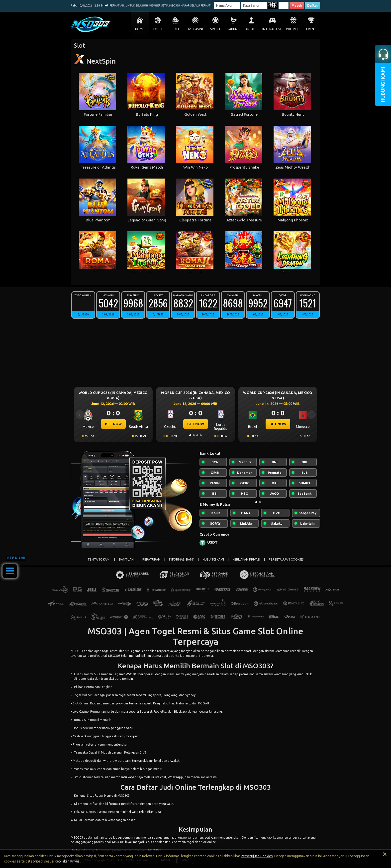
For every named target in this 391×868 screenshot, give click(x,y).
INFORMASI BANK (182, 559)
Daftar (313, 5)
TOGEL (158, 29)
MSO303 (77, 651)
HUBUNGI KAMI (213, 559)
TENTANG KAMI (99, 559)
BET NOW (113, 424)
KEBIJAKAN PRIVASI (246, 559)
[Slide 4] (201, 435)
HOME (140, 29)
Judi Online (178, 787)
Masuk (297, 5)
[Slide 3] (197, 435)
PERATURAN (151, 559)
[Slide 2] (194, 435)
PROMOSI (293, 29)
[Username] (227, 5)
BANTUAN (126, 559)
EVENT (311, 29)
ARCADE (251, 29)
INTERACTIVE (272, 29)
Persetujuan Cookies (257, 856)
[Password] (254, 5)
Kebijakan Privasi (68, 861)
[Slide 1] (190, 435)
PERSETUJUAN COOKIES (286, 559)
